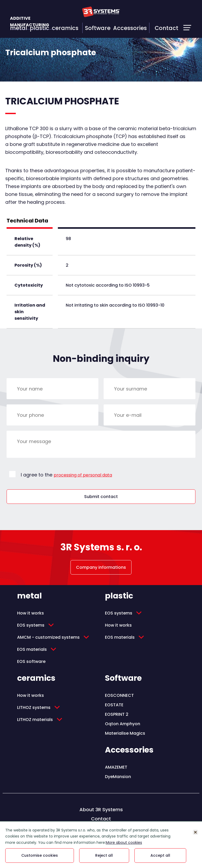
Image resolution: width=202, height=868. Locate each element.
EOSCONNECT (119, 695)
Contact (166, 28)
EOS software (31, 661)
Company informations (101, 567)
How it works (31, 613)
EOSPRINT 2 (117, 714)
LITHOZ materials (35, 720)
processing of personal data (83, 475)
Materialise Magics (125, 733)
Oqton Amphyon (123, 724)
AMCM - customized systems (48, 637)
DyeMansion (118, 777)
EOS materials (32, 649)
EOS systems (31, 625)
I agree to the (66, 475)
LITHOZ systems (34, 707)
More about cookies (124, 842)
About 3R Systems (101, 809)
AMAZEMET (116, 767)
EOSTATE (114, 705)
